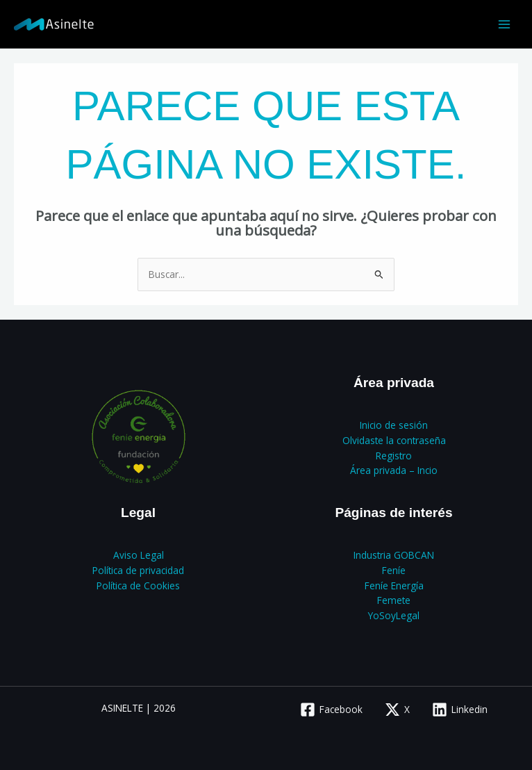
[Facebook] (332, 710)
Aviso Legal (139, 555)
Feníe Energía (394, 585)
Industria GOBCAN (394, 555)
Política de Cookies (138, 585)
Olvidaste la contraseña (394, 440)
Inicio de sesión (394, 425)
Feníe (394, 570)
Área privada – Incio (394, 470)
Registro (394, 456)
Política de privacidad (138, 570)
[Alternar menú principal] (505, 24)
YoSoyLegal (394, 615)
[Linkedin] (459, 710)
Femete (394, 600)
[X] (398, 710)
